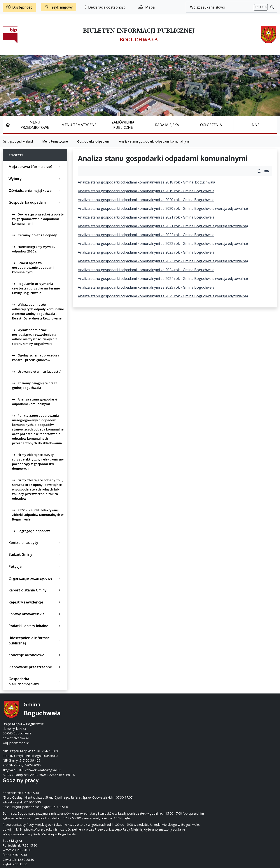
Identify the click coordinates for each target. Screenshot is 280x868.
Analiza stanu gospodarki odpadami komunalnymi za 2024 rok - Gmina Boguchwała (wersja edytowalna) (163, 279)
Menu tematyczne (79, 125)
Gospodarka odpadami (93, 141)
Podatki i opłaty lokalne (35, 626)
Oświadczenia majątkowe (35, 191)
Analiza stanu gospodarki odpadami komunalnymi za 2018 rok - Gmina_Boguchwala (146, 182)
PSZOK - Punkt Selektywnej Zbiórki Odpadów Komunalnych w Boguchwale (38, 515)
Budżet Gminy (35, 554)
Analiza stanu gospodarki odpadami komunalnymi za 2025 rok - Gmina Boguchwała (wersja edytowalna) (163, 296)
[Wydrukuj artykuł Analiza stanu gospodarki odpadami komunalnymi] (261, 171)
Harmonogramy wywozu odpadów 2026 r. (34, 249)
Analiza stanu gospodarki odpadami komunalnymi (154, 141)
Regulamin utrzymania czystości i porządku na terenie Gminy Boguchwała (36, 288)
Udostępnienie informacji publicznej (35, 640)
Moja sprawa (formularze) (35, 167)
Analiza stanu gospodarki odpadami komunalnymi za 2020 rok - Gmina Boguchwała (146, 200)
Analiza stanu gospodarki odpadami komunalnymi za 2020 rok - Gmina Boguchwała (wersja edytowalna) (163, 208)
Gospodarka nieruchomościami (35, 681)
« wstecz (16, 155)
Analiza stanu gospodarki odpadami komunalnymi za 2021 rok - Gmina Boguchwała (146, 217)
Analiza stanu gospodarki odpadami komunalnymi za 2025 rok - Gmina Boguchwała (146, 287)
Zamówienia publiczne (123, 125)
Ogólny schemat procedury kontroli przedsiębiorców (36, 358)
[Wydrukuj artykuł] (266, 171)
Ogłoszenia (211, 125)
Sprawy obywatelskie (35, 614)
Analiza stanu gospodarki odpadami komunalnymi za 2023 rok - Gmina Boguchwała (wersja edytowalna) (163, 261)
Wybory (35, 179)
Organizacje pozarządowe (35, 578)
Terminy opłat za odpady (34, 235)
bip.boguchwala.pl (20, 141)
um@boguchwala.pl (167, 724)
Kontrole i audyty (35, 543)
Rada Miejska (167, 125)
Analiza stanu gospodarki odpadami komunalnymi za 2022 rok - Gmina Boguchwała (146, 235)
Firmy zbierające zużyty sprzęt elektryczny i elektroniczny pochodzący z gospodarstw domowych (38, 462)
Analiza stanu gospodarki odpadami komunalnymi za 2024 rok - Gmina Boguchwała (146, 270)
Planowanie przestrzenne (35, 667)
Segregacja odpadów (31, 531)
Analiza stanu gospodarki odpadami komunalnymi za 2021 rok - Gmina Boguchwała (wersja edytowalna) (163, 226)
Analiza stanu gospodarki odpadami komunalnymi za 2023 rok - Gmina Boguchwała (146, 252)
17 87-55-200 (157, 714)
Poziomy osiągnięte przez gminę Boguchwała (35, 385)
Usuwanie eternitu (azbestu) (37, 371)
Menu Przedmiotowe (35, 125)
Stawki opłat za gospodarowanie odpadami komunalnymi (33, 267)
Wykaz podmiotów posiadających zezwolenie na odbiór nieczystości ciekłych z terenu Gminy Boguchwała (35, 337)
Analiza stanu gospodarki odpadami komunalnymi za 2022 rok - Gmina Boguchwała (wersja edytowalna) (163, 243)
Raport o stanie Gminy (35, 590)
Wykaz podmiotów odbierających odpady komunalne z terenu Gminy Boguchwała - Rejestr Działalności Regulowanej (38, 311)
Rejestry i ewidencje (35, 602)
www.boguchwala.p (157, 729)
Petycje (35, 566)
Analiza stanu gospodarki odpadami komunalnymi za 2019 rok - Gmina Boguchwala (146, 191)
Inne (255, 125)
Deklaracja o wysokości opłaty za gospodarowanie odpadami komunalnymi (38, 219)
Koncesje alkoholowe (35, 655)
